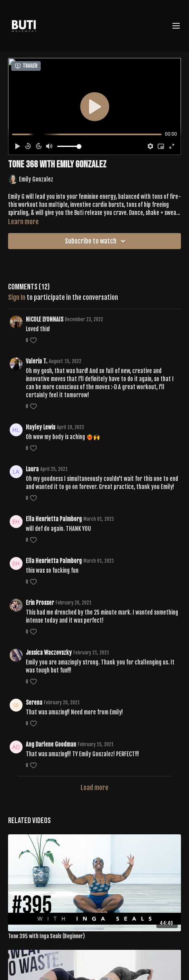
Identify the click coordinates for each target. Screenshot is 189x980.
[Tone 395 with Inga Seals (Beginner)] (94, 937)
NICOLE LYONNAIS (45, 319)
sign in (17, 297)
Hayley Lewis (40, 427)
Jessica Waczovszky (49, 653)
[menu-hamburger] (176, 26)
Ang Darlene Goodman (51, 744)
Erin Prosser (40, 603)
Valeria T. (36, 361)
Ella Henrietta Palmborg (54, 519)
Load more (94, 788)
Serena (34, 703)
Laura (32, 469)
